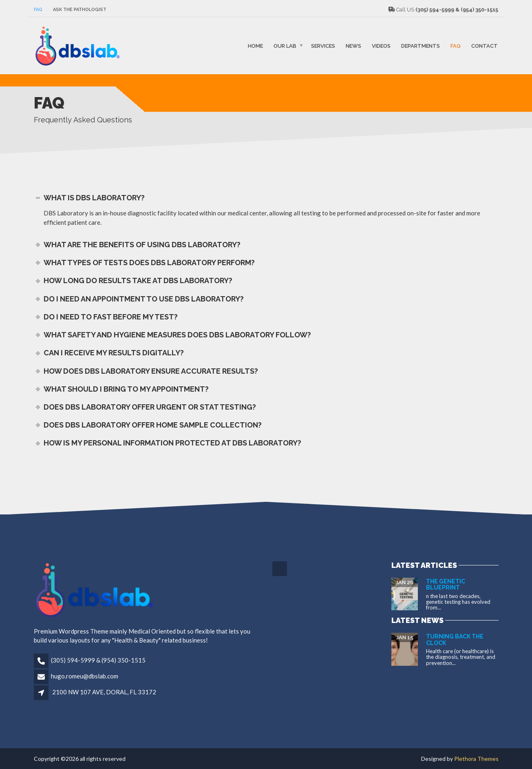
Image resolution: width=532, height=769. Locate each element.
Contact (485, 45)
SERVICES (323, 45)
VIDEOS (381, 45)
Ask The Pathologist (80, 10)
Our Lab (285, 45)
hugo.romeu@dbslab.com (85, 676)
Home (255, 45)
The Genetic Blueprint (446, 584)
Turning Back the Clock (455, 639)
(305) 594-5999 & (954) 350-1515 (98, 660)
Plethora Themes (476, 759)
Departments (421, 45)
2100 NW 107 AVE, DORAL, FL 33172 (104, 692)
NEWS (353, 45)
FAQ (38, 10)
